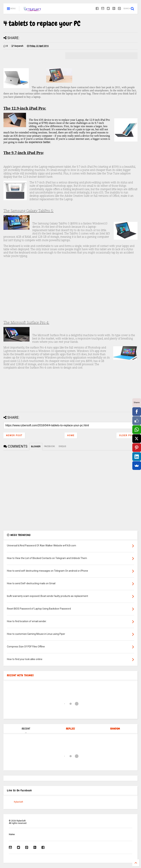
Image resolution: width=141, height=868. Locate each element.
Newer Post (14, 435)
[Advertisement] (70, 294)
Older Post (127, 435)
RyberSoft (18, 802)
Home (71, 435)
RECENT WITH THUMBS (20, 675)
